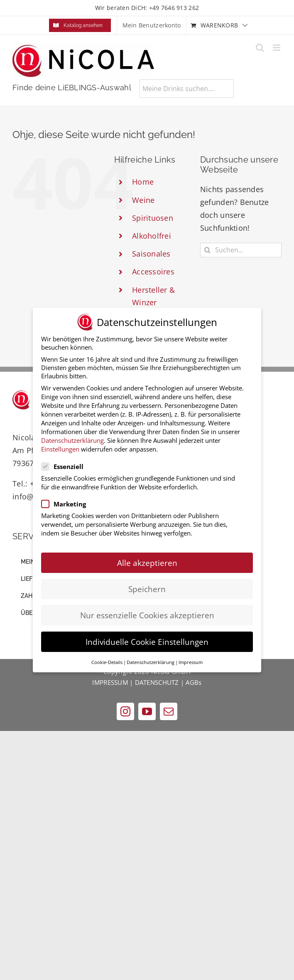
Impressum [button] (191, 660)
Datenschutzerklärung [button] (151, 660)
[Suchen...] (241, 250)
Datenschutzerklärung (72, 438)
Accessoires (153, 272)
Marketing (67, 502)
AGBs (194, 682)
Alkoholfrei (152, 236)
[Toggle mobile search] (260, 48)
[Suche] (207, 250)
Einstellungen (60, 447)
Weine (143, 200)
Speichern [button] (147, 587)
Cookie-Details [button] (107, 660)
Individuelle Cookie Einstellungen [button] (147, 640)
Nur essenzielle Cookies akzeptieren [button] (147, 613)
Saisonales (151, 254)
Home (143, 182)
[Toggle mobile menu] (277, 48)
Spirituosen (153, 218)
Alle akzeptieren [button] (147, 561)
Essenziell (66, 464)
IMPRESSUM (110, 682)
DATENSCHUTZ (157, 682)
